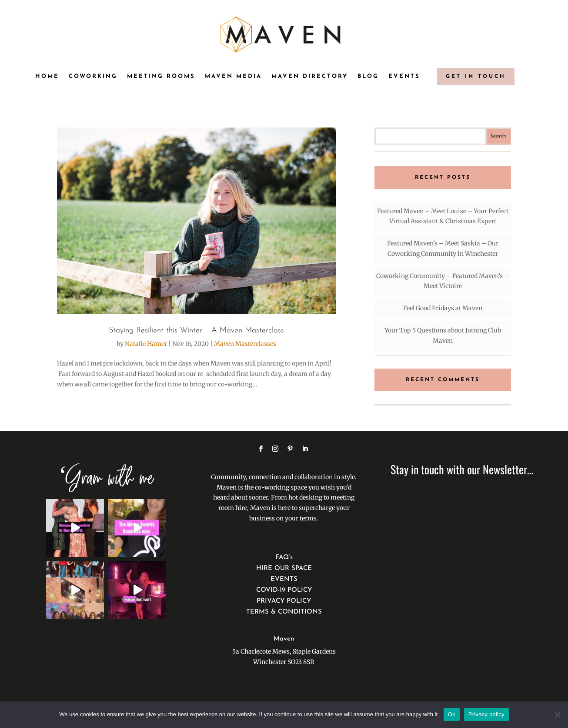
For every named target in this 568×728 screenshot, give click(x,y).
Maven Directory (310, 76)
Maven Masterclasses (245, 344)
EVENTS (284, 579)
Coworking (93, 76)
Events (404, 76)
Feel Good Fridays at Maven (443, 308)
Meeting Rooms (161, 76)
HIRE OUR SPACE (284, 569)
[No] (557, 715)
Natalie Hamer (146, 344)
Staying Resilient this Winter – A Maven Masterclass (196, 330)
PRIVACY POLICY (284, 601)
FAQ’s (284, 558)
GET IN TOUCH (476, 77)
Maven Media (233, 76)
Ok (452, 714)
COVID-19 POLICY (284, 590)
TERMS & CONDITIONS (284, 612)
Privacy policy (486, 714)
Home (47, 76)
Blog (368, 76)
